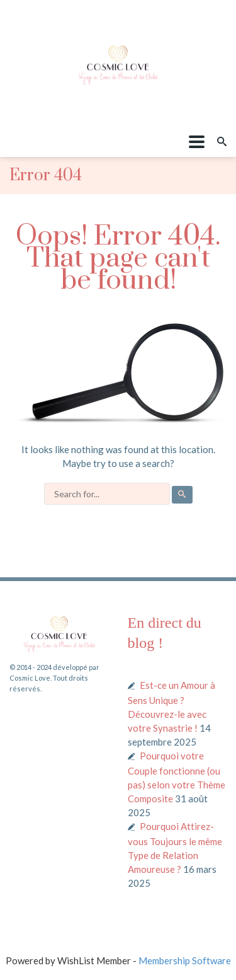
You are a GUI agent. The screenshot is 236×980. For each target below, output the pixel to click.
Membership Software (185, 960)
